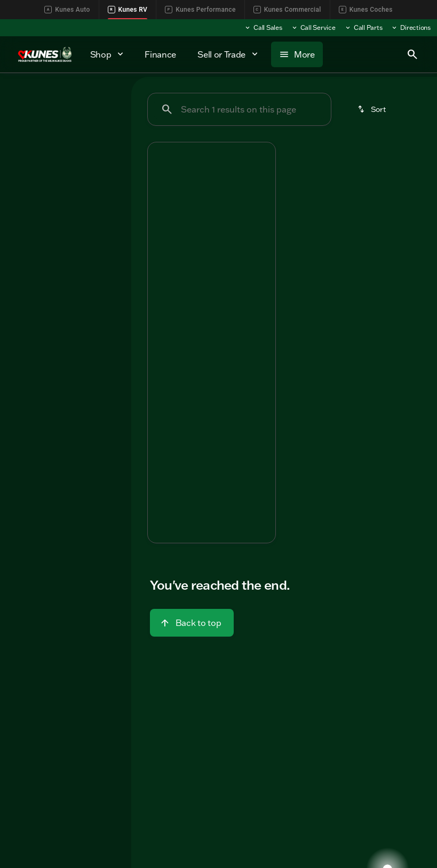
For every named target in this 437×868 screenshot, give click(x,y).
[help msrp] (164, 338)
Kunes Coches (366, 10)
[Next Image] (263, 190)
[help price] (164, 374)
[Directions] (411, 28)
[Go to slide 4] (226, 225)
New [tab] (27, 98)
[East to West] (37, 151)
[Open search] (412, 54)
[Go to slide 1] (178, 225)
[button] (157, 190)
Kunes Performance (200, 10)
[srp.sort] (372, 109)
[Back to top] (192, 623)
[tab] (182, 309)
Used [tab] (104, 98)
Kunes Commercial (287, 10)
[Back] (97, 130)
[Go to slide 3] (210, 225)
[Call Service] (313, 28)
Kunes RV (128, 10)
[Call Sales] (263, 28)
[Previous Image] (161, 190)
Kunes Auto (67, 10)
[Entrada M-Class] (42, 166)
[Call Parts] (363, 28)
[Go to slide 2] (194, 225)
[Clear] (88, 256)
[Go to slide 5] (242, 225)
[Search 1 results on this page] (239, 109)
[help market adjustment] (164, 356)
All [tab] (66, 98)
